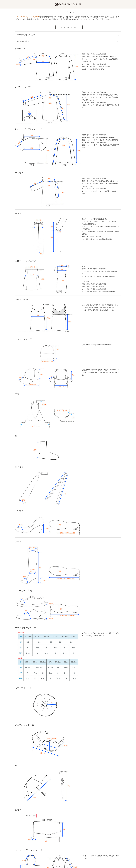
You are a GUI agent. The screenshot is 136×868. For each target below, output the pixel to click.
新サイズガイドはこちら (69, 27)
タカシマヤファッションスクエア (28, 17)
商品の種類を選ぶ (23, 41)
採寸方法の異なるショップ (26, 35)
